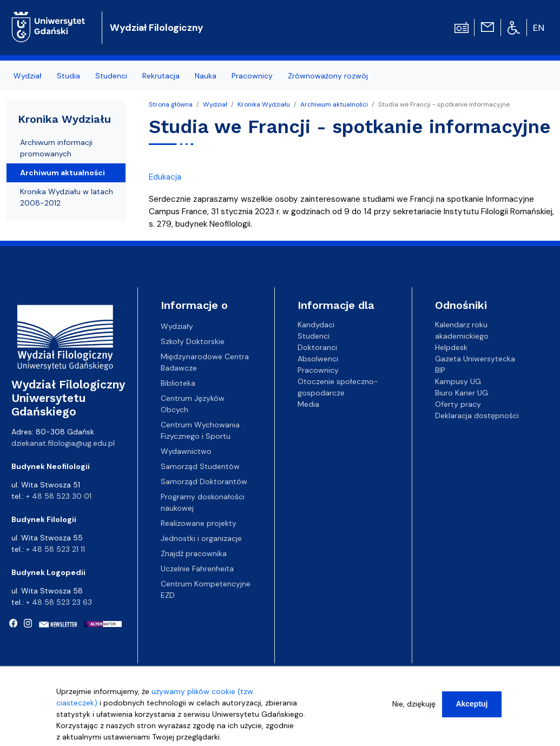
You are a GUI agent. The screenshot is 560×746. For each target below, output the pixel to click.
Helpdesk (451, 347)
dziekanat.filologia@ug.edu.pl (63, 443)
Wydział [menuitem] (28, 76)
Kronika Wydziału (264, 104)
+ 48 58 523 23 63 (59, 602)
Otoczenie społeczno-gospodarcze (338, 387)
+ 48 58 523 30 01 (59, 496)
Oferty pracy (458, 404)
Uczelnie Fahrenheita (197, 569)
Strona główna (171, 104)
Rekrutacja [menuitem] (161, 76)
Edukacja (165, 177)
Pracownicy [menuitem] (252, 76)
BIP (440, 370)
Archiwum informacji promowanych (56, 148)
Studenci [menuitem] (111, 76)
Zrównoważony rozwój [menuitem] (328, 76)
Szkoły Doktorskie (193, 341)
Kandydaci (316, 325)
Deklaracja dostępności (477, 415)
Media (308, 404)
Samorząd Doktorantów (204, 481)
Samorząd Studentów (200, 466)
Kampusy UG (458, 381)
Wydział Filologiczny (157, 28)
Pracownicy (318, 370)
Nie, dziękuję (414, 709)
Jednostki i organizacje (201, 538)
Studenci (314, 336)
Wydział (215, 104)
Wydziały (177, 326)
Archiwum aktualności (334, 104)
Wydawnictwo (186, 451)
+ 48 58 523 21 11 (55, 549)
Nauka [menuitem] (206, 76)
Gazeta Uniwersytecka (475, 359)
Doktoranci (317, 347)
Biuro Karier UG (462, 393)
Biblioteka (178, 383)
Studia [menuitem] (68, 76)
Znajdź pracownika (194, 553)
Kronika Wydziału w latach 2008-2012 (67, 197)
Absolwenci (318, 359)
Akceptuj (472, 709)
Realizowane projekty (199, 523)
